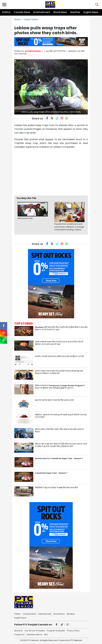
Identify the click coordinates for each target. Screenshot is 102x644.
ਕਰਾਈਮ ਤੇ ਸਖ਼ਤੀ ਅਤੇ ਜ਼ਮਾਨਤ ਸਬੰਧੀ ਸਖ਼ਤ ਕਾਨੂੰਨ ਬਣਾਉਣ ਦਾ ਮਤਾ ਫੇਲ (59, 356)
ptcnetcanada (33, 51)
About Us (18, 630)
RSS (46, 634)
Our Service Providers (35, 630)
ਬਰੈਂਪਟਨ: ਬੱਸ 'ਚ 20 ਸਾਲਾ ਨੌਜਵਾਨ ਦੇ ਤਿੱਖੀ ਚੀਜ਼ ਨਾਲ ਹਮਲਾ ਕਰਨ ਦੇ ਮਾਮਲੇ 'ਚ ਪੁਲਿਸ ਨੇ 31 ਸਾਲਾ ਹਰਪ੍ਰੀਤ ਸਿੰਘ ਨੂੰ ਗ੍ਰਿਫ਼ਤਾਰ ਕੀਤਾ (61, 445)
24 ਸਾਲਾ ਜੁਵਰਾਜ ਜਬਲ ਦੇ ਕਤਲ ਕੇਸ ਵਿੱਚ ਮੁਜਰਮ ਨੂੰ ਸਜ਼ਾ (54, 400)
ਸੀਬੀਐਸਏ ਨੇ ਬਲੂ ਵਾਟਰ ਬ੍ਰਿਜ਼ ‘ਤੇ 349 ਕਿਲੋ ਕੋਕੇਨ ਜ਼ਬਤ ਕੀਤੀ (56, 488)
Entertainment (42, 12)
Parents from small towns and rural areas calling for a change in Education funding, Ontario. (69, 227)
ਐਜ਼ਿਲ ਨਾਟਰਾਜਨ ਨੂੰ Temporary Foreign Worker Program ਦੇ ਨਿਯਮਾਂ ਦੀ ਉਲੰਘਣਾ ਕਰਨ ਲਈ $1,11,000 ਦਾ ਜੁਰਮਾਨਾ (60, 387)
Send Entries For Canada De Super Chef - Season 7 (59, 458)
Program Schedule (56, 630)
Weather (75, 12)
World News (60, 12)
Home (17, 19)
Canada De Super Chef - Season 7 (51, 473)
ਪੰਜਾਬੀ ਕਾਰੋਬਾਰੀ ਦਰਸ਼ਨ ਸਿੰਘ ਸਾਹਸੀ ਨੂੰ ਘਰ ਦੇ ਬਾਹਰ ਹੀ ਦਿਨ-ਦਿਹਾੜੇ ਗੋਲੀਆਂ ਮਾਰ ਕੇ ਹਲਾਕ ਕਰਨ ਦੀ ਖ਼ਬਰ (59, 343)
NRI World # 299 (25, 218)
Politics (6, 12)
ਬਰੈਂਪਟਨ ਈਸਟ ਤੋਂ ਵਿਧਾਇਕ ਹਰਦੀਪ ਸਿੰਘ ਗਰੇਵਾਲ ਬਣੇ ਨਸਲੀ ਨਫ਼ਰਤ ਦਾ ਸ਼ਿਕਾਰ (60, 430)
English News (91, 12)
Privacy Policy (73, 630)
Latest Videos (31, 19)
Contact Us (19, 634)
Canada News (22, 12)
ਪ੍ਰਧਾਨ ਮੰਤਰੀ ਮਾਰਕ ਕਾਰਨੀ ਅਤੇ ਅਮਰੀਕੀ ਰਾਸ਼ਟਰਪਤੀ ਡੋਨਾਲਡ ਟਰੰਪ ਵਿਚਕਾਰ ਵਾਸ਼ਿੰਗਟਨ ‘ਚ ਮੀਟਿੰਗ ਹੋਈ (59, 372)
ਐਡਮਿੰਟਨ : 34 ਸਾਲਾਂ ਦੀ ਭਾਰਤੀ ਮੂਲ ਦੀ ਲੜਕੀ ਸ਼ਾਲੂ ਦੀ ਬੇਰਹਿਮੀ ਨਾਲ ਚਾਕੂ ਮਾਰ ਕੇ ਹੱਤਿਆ (61, 416)
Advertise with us (34, 634)
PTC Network (76, 640)
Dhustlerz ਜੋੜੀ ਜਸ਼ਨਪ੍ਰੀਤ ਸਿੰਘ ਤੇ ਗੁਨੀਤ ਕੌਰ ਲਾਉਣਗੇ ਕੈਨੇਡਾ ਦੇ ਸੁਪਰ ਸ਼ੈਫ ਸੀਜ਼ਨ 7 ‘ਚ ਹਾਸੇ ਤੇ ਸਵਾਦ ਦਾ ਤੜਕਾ (61, 328)
